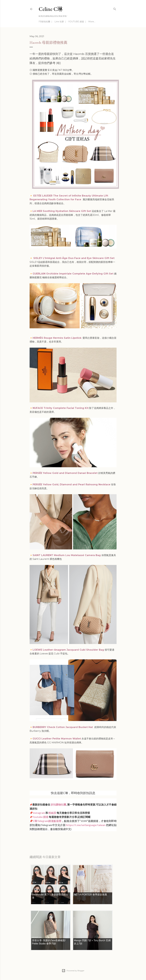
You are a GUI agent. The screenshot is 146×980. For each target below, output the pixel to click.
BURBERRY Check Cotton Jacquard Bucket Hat (63, 727)
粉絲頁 (52, 813)
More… (92, 22)
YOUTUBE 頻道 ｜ (77, 22)
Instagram (39, 813)
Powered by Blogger (73, 971)
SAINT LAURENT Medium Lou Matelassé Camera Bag (67, 555)
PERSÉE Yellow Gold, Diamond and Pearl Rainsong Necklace (71, 484)
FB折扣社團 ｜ (46, 22)
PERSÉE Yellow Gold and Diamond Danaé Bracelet (65, 473)
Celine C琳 (51, 9)
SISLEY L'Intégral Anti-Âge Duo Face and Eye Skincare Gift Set (74, 258)
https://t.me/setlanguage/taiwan (86, 825)
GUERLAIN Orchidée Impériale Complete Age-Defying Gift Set (73, 274)
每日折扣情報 (44, 837)
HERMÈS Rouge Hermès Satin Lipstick (57, 338)
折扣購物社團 (58, 805)
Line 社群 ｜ (61, 22)
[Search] (115, 8)
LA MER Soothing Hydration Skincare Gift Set (62, 211)
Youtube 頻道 (41, 817)
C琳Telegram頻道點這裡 (47, 821)
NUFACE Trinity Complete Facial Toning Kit (61, 408)
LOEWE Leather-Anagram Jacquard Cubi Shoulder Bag (68, 650)
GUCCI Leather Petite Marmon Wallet (57, 739)
